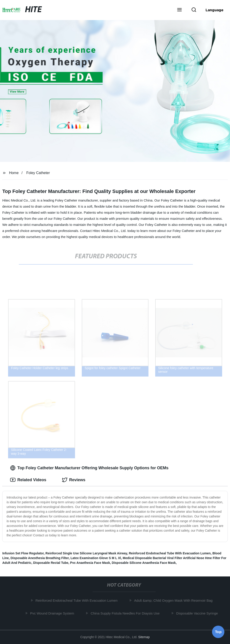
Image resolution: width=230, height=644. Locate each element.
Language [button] (215, 10)
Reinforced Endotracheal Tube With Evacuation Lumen (170, 553)
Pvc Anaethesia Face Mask (90, 563)
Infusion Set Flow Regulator (23, 553)
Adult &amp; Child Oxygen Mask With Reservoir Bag (175, 600)
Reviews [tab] (74, 480)
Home (14, 173)
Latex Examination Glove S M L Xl (96, 558)
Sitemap (144, 637)
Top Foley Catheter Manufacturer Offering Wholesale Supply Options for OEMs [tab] (89, 468)
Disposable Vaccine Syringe (199, 613)
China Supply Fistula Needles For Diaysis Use (127, 613)
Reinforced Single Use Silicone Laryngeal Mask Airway (86, 553)
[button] (179, 10)
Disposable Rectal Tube (51, 563)
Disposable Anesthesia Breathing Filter (40, 558)
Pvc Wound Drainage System (53, 613)
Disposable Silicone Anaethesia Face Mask (144, 563)
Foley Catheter (38, 173)
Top (218, 632)
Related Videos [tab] (28, 480)
